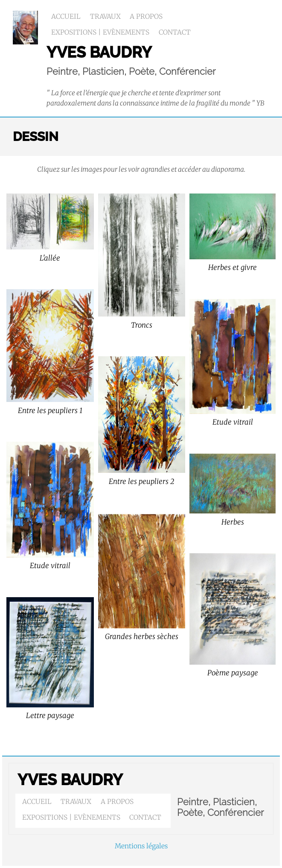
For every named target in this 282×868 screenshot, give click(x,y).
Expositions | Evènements (100, 32)
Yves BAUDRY (70, 780)
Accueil (66, 16)
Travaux (105, 16)
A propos (146, 16)
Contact (175, 32)
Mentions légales (141, 846)
